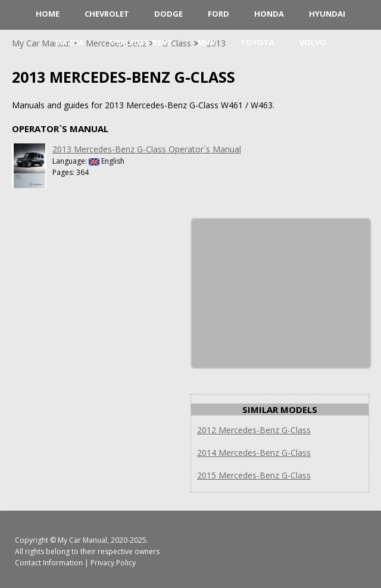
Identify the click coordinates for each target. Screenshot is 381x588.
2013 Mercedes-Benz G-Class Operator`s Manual (147, 149)
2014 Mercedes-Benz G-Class (254, 453)
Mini (207, 42)
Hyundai (327, 14)
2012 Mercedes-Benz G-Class (254, 430)
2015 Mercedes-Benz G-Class (254, 475)
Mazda (69, 42)
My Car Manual (82, 540)
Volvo (313, 42)
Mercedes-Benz (141, 42)
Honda (269, 14)
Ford (218, 14)
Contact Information (49, 563)
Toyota (257, 42)
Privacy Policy (113, 563)
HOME (48, 14)
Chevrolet (107, 14)
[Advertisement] (281, 293)
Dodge (168, 14)
